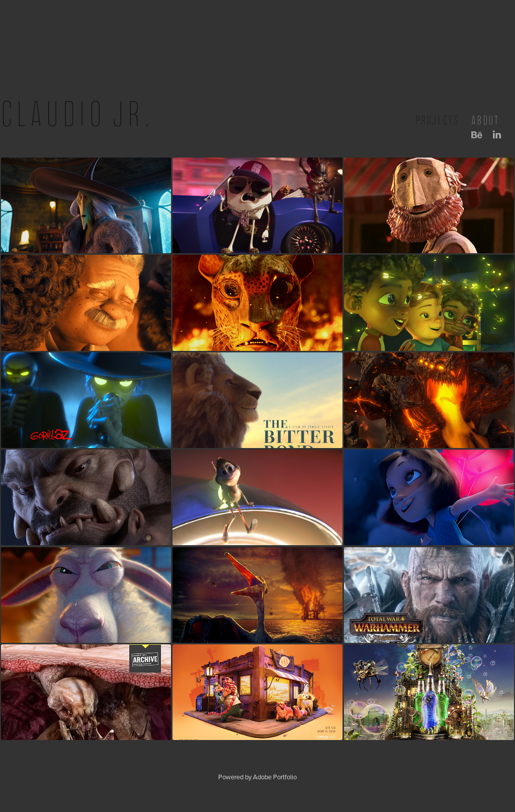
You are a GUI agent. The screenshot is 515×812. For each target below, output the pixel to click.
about (485, 120)
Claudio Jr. (77, 114)
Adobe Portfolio (275, 777)
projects (437, 120)
